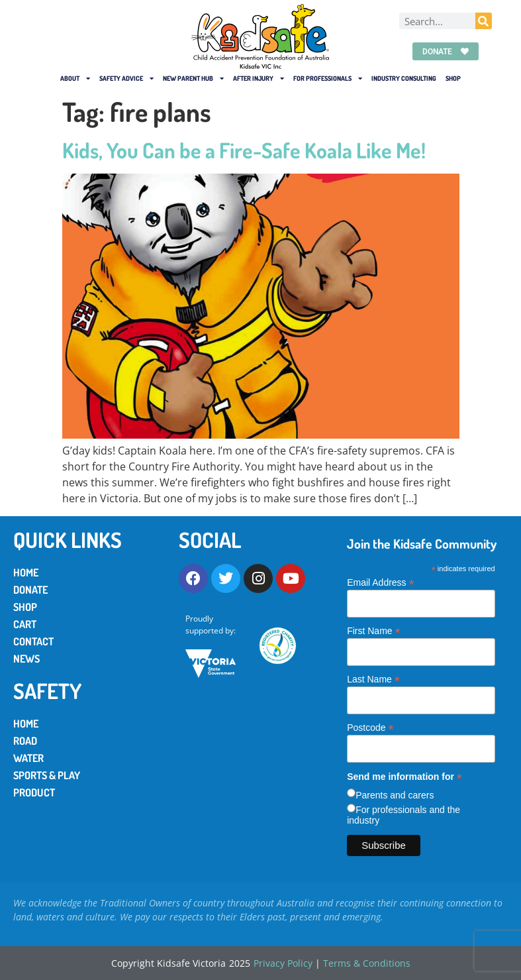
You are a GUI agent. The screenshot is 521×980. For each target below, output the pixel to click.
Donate (30, 590)
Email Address (381, 582)
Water (28, 758)
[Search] (484, 22)
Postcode (370, 727)
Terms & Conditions (367, 963)
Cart (25, 624)
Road (25, 741)
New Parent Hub (193, 78)
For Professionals (328, 78)
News (26, 659)
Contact (33, 641)
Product (34, 792)
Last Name (373, 679)
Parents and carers (395, 795)
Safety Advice (126, 78)
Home (26, 572)
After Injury (259, 78)
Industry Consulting (404, 78)
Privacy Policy (283, 963)
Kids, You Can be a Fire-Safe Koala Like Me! (244, 150)
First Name (374, 630)
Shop (453, 78)
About (75, 78)
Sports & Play (47, 775)
